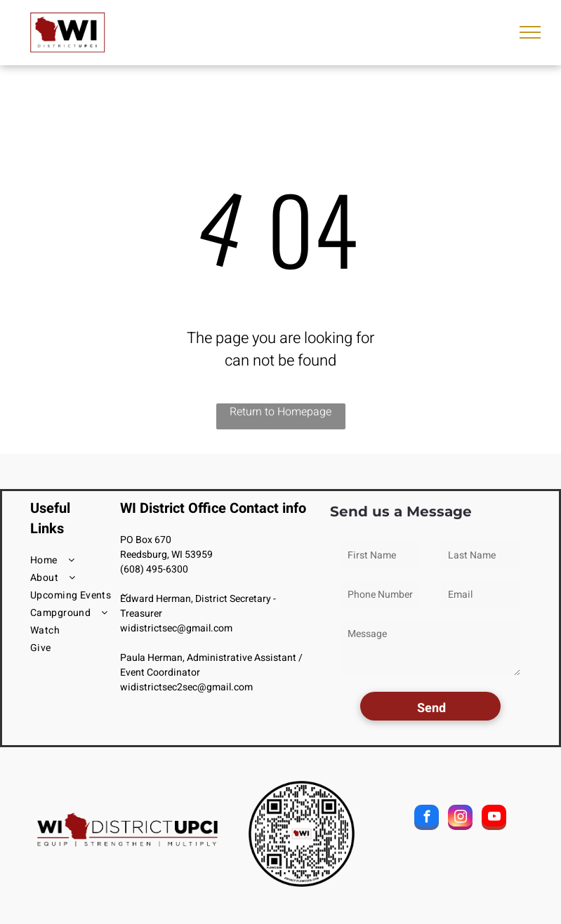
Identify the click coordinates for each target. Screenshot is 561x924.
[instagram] (460, 819)
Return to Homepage (280, 412)
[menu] (530, 32)
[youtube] (494, 819)
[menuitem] (81, 560)
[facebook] (427, 819)
